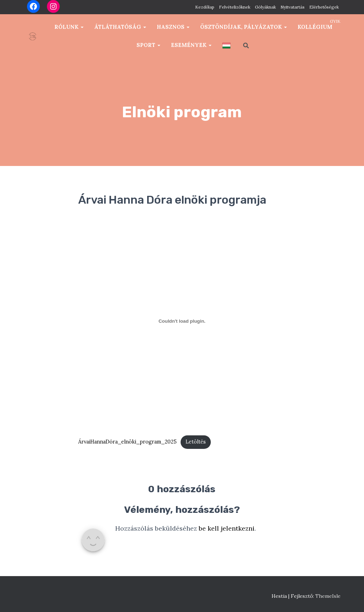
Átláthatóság (120, 27)
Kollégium (315, 27)
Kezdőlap (205, 7)
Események (191, 45)
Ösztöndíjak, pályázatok (243, 27)
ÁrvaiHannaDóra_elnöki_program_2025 (127, 442)
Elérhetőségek (324, 7)
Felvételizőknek (235, 7)
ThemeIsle (328, 596)
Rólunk (69, 27)
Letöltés (196, 442)
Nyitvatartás (293, 7)
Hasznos (173, 27)
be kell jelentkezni (227, 528)
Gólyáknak (265, 7)
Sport (148, 45)
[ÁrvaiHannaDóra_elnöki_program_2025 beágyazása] (182, 321)
